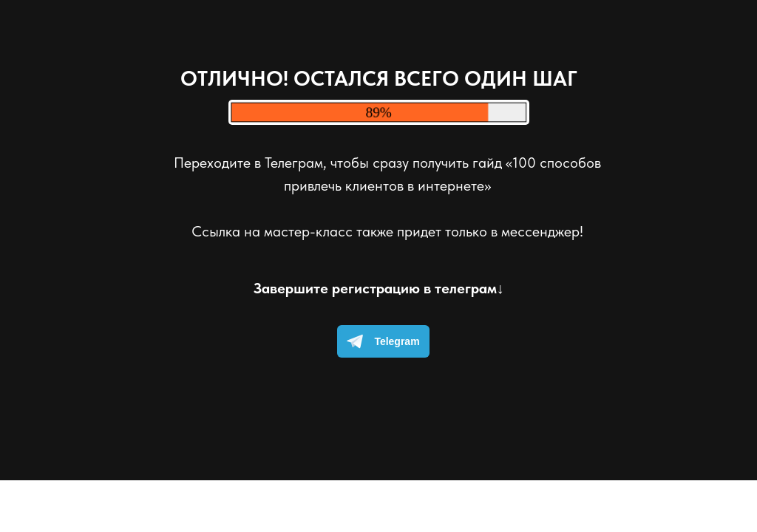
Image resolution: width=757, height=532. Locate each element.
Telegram (380, 341)
